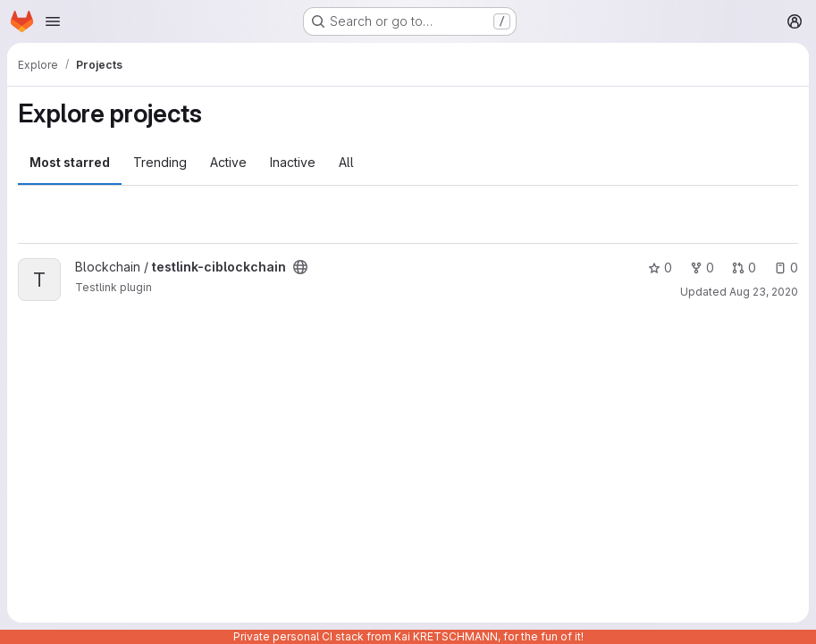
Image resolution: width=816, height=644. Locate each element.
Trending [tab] (160, 162)
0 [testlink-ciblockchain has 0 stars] (660, 268)
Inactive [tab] (293, 162)
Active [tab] (228, 162)
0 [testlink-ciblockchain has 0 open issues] (786, 268)
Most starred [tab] (70, 162)
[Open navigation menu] (53, 21)
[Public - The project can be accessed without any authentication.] (300, 267)
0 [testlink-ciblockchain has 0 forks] (702, 268)
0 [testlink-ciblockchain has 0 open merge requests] (744, 268)
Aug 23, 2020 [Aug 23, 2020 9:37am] (764, 292)
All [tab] (346, 162)
